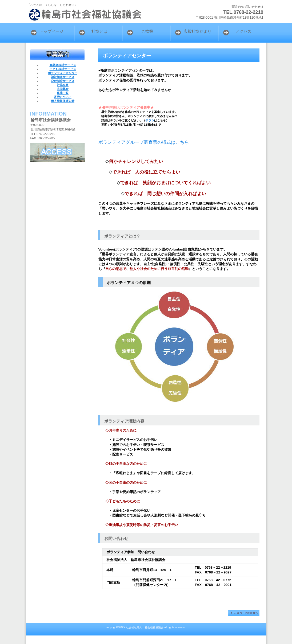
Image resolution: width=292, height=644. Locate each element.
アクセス (57, 152)
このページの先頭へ (244, 613)
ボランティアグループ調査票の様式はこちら (144, 142)
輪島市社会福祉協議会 (93, 15)
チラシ (150, 120)
